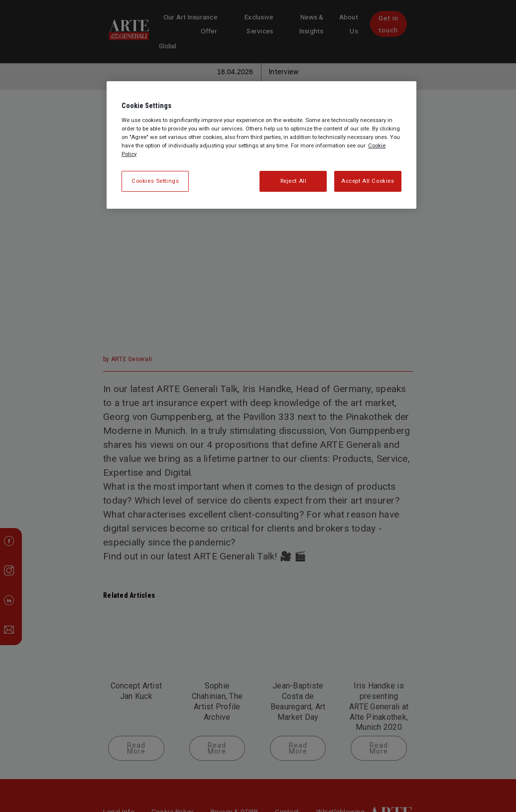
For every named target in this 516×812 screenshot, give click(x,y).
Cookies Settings (155, 181)
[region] (261, 145)
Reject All (294, 181)
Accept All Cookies (368, 181)
